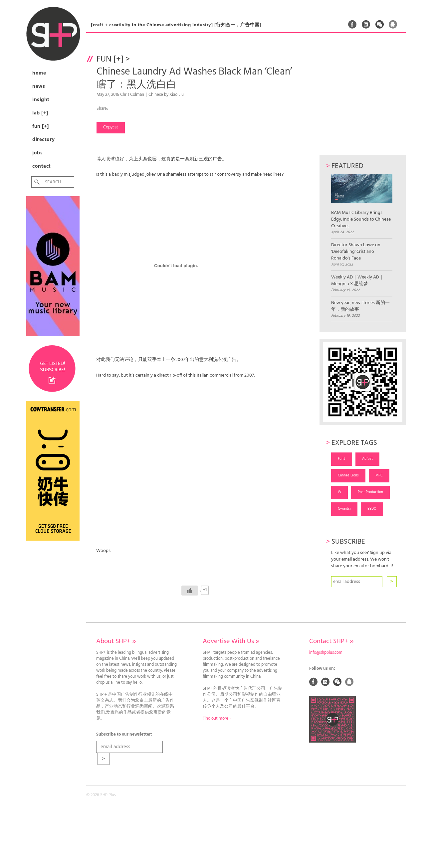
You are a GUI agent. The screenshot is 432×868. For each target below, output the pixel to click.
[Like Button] (190, 591)
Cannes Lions (348, 475)
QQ (393, 24)
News (39, 87)
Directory (44, 140)
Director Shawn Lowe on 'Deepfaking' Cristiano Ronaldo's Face (356, 252)
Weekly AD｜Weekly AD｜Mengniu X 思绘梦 (357, 281)
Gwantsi (344, 509)
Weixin (380, 24)
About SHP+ (116, 641)
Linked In (366, 24)
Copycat (111, 127)
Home (39, 73)
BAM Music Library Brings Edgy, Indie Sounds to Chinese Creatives (362, 202)
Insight (41, 100)
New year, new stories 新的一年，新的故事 (360, 306)
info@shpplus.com (326, 653)
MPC (379, 475)
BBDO (372, 509)
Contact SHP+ (331, 641)
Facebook (352, 24)
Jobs (37, 153)
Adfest (367, 459)
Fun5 (342, 459)
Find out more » (217, 719)
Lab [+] (40, 113)
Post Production (370, 492)
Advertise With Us (231, 641)
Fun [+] (41, 126)
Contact (42, 166)
